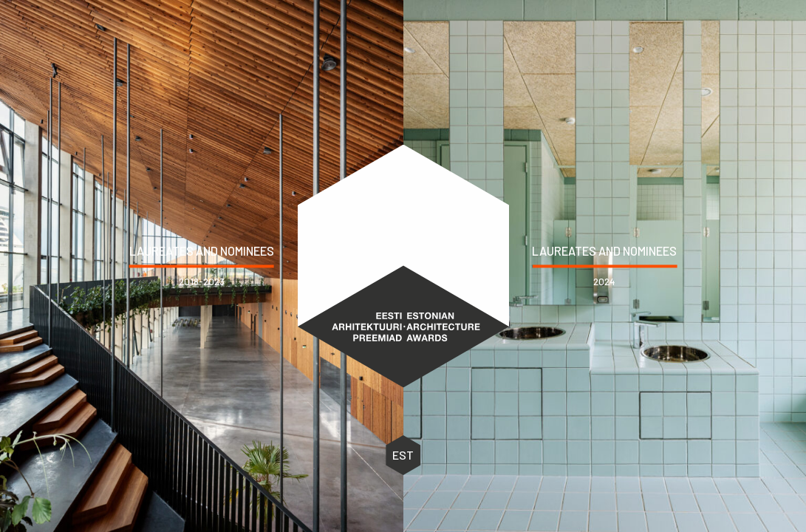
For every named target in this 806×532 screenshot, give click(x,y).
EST (403, 455)
